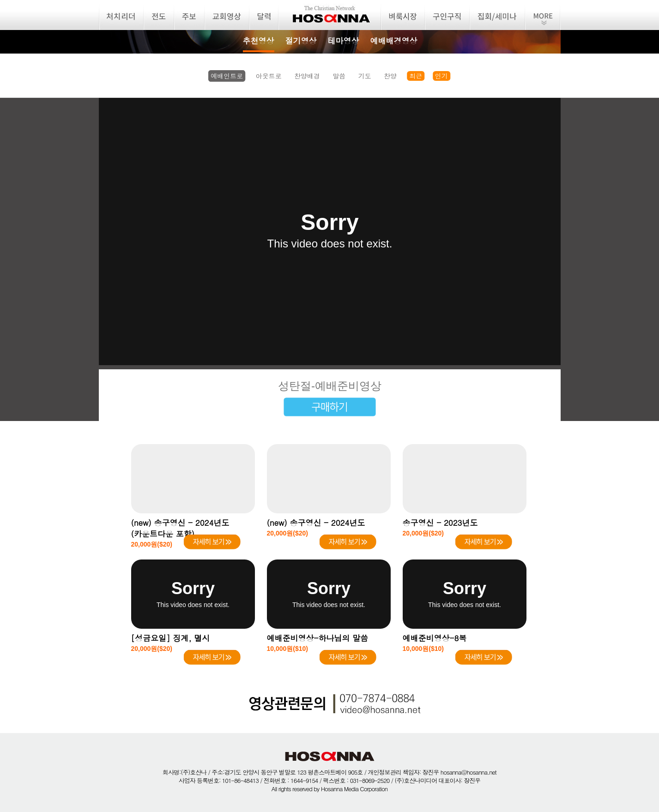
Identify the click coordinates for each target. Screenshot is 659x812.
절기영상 (301, 41)
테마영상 (344, 41)
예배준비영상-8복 (435, 638)
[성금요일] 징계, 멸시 (171, 638)
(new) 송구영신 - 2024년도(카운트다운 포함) (180, 528)
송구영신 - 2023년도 (440, 523)
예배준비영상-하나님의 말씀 (318, 638)
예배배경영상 (394, 41)
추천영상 (259, 41)
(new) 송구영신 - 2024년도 (316, 523)
